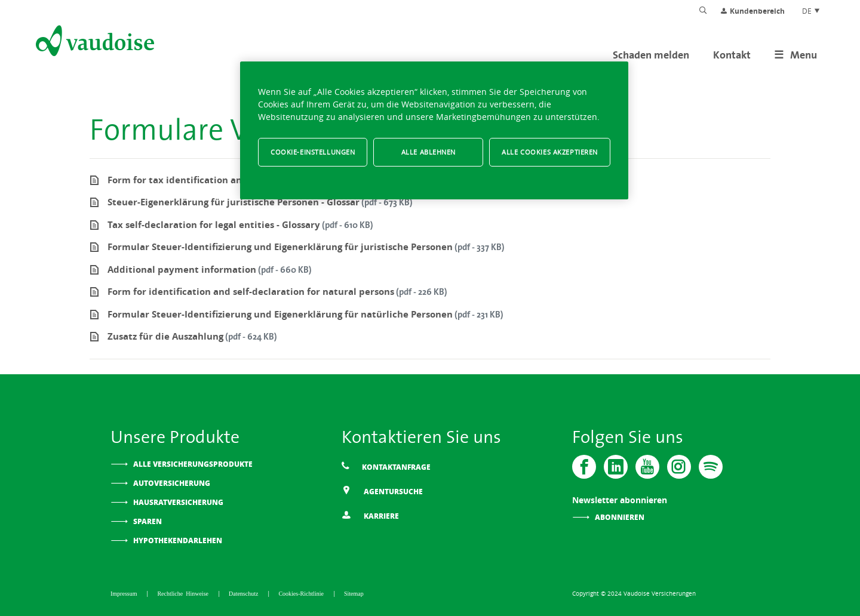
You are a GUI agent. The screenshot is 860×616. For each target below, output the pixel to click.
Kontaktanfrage (386, 466)
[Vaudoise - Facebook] (584, 467)
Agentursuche (382, 491)
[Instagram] (679, 467)
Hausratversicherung (178, 502)
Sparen (148, 521)
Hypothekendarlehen (178, 540)
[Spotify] (711, 467)
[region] (434, 130)
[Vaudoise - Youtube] (647, 467)
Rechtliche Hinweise (184, 593)
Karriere (370, 515)
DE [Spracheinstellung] (811, 11)
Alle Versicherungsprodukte (193, 464)
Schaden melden (651, 55)
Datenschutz (245, 593)
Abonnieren (620, 517)
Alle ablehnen (429, 152)
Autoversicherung (172, 483)
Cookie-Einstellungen (313, 152)
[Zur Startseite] (94, 43)
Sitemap (354, 593)
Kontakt (732, 55)
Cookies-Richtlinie (302, 593)
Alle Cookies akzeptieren (550, 152)
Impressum (125, 593)
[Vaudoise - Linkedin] (616, 467)
